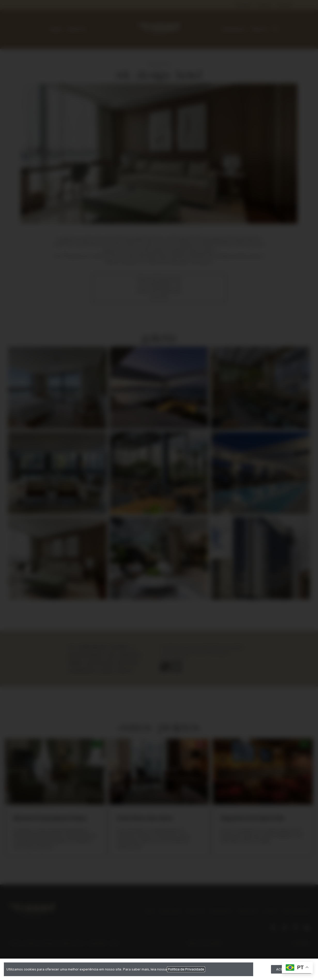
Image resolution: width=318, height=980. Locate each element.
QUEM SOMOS (170, 911)
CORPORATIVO (234, 30)
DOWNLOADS (247, 911)
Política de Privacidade (204, 943)
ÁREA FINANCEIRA (297, 911)
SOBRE (56, 30)
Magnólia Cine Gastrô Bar (253, 818)
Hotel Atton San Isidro (145, 818)
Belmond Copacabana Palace (50, 818)
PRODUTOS (76, 30)
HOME (149, 911)
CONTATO (259, 30)
